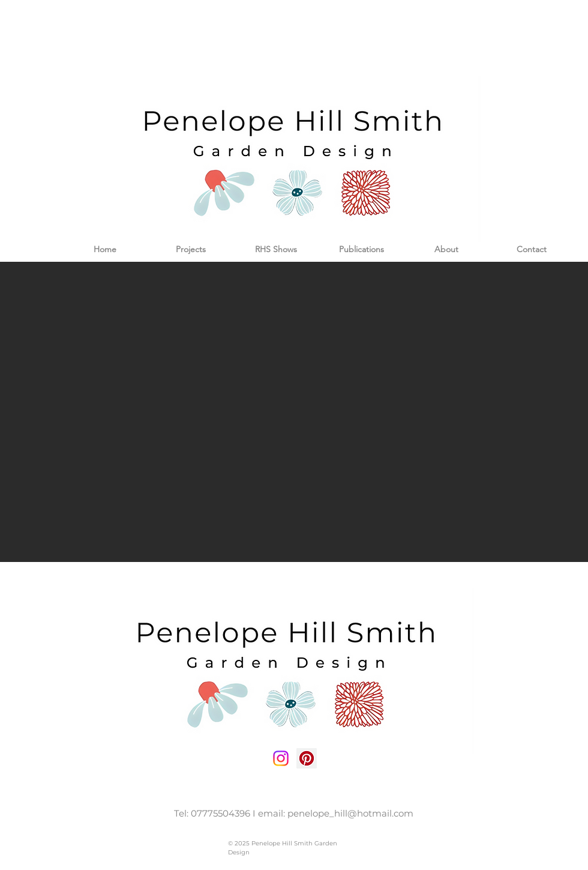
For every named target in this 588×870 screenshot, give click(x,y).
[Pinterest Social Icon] (307, 758)
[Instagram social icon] (281, 758)
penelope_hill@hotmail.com (350, 813)
